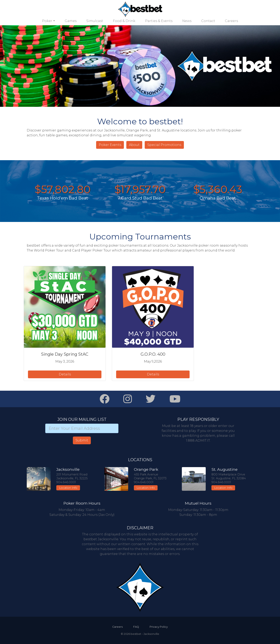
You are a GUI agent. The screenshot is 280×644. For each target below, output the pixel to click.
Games (71, 21)
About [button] (134, 145)
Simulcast (95, 21)
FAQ (136, 627)
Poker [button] (47, 21)
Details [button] (65, 374)
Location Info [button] (68, 488)
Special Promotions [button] (164, 145)
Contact (208, 21)
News (187, 21)
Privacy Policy (159, 627)
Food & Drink (124, 21)
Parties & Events (159, 21)
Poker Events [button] (110, 145)
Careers (231, 21)
